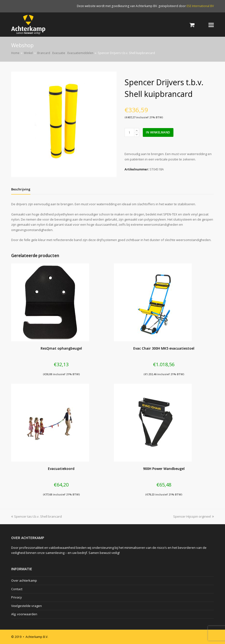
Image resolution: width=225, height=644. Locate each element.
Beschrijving (21, 189)
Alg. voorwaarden (24, 614)
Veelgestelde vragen (27, 606)
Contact (17, 589)
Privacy (17, 597)
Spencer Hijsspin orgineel (193, 516)
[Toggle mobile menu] (211, 25)
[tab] (21, 189)
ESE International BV (200, 6)
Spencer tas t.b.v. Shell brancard (36, 516)
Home (15, 53)
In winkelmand (158, 132)
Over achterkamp (24, 580)
